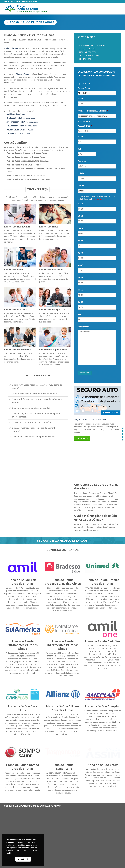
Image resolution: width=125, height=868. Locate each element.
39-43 (80, 265)
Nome (81, 99)
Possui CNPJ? (85, 126)
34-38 (80, 253)
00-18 (80, 204)
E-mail (81, 137)
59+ (79, 315)
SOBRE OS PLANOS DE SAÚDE (92, 45)
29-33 (80, 241)
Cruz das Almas (16, 114)
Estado (81, 186)
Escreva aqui (83, 327)
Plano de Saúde (23, 74)
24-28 (80, 228)
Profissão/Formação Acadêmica (93, 111)
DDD (80, 149)
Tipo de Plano (84, 88)
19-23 (80, 216)
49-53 (80, 290)
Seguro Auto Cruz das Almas (90, 420)
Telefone (82, 161)
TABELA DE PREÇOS (88, 52)
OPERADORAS (85, 59)
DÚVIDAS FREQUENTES (89, 56)
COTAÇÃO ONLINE (87, 49)
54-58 (80, 302)
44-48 (80, 278)
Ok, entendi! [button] (23, 859)
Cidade (81, 174)
